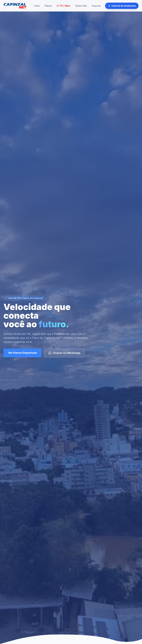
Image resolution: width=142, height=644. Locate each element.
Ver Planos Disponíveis (22, 353)
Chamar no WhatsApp (64, 353)
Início (37, 6)
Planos (48, 6)
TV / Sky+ (64, 6)
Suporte (96, 6)
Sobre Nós (81, 6)
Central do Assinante (122, 6)
